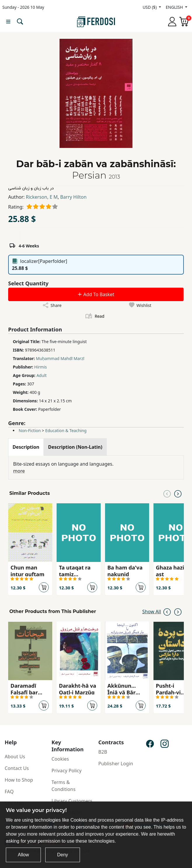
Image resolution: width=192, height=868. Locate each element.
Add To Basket (96, 294)
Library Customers (72, 801)
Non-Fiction (30, 430)
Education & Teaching (66, 430)
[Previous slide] (167, 493)
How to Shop (19, 780)
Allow (23, 855)
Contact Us (17, 768)
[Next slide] (178, 493)
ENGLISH (175, 7)
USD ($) (150, 7)
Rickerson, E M (42, 197)
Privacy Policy (67, 771)
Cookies (60, 759)
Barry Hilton (73, 197)
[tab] (26, 447)
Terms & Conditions (64, 786)
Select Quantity (28, 283)
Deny (63, 855)
